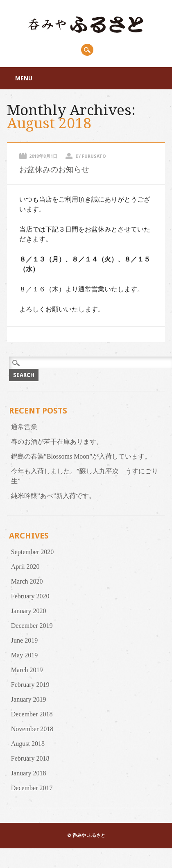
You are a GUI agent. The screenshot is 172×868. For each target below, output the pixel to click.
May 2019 (24, 655)
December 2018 (32, 714)
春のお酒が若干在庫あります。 (57, 442)
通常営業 (24, 427)
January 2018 (29, 773)
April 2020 (25, 567)
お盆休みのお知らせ (54, 169)
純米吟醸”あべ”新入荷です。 (53, 496)
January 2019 (29, 699)
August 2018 (28, 744)
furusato (94, 156)
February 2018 (30, 758)
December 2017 (32, 788)
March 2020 (27, 581)
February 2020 (30, 596)
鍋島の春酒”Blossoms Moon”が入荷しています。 (81, 456)
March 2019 (27, 670)
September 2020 (32, 552)
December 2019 (32, 626)
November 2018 (32, 729)
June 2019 (24, 640)
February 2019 (30, 685)
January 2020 (29, 611)
